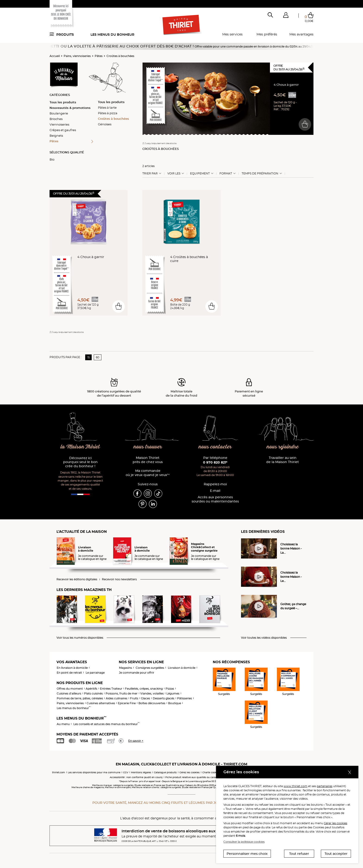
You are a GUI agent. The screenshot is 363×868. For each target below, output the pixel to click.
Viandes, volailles (152, 693)
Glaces (146, 698)
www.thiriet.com (296, 786)
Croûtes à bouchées (120, 56)
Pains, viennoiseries (77, 56)
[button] (286, 16)
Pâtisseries (185, 698)
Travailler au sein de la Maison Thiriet (283, 460)
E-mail (215, 491)
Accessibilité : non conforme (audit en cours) (136, 777)
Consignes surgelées (150, 668)
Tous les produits (63, 102)
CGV (126, 772)
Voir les (174, 174)
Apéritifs (91, 689)
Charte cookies (211, 772)
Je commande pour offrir (137, 673)
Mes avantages (301, 34)
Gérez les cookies (189, 772)
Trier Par (150, 174)
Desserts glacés (164, 698)
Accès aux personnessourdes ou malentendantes (215, 499)
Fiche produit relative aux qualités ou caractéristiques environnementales (209, 777)
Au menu (63, 724)
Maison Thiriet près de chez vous (148, 460)
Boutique (175, 703)
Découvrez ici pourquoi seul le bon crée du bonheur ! (80, 462)
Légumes (173, 693)
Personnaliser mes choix (247, 854)
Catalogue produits (165, 772)
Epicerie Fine (127, 703)
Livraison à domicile (182, 668)
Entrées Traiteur (111, 689)
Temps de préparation (260, 174)
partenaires (325, 786)
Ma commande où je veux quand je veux (148, 473)
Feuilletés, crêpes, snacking (144, 689)
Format (226, 174)
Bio (52, 159)
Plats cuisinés (93, 693)
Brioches (56, 119)
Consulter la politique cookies (244, 842)
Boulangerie (59, 113)
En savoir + (136, 741)
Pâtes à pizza (108, 113)
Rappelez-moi (215, 484)
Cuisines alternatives (101, 703)
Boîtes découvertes (152, 703)
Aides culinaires (117, 698)
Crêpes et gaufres (63, 130)
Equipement (200, 174)
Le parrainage (95, 673)
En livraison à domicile (72, 668)
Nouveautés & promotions (70, 108)
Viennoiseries (59, 124)
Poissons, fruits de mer (122, 693)
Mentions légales (141, 772)
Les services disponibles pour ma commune (94, 772)
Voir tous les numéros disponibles (80, 638)
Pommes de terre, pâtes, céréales (80, 698)
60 (98, 357)
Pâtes (99, 56)
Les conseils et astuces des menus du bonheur (107, 724)
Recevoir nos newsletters (119, 579)
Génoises (105, 124)
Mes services (232, 34)
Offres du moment (70, 689)
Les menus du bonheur (112, 35)
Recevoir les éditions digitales (77, 579)
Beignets (56, 136)
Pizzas (170, 689)
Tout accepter (336, 854)
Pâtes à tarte (107, 107)
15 (89, 357)
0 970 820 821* (215, 462)
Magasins (125, 668)
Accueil (55, 56)
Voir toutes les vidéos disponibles (264, 638)
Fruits (134, 698)
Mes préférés (267, 34)
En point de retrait (69, 673)
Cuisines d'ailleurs (69, 693)
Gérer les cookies (336, 823)
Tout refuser (299, 854)
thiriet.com (59, 772)
